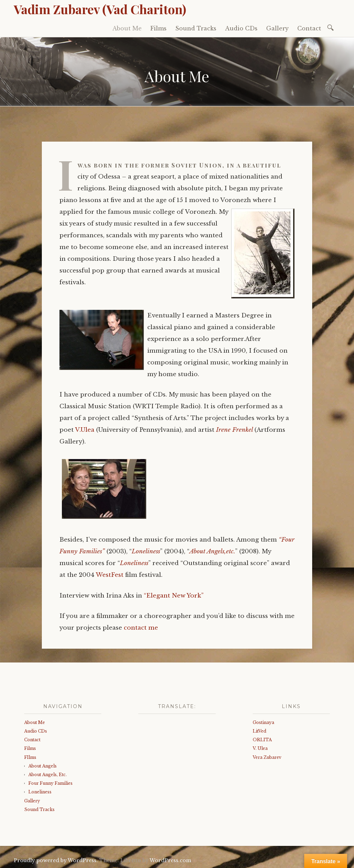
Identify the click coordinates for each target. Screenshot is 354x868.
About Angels (43, 766)
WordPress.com (170, 860)
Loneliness (146, 551)
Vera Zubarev (267, 757)
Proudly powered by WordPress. (56, 860)
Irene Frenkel (234, 430)
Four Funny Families (50, 783)
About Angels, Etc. (48, 775)
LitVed (259, 731)
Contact (309, 28)
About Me (127, 28)
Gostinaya (263, 722)
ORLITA (262, 740)
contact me (141, 628)
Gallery (277, 28)
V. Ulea (260, 748)
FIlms (30, 757)
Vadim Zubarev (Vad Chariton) (100, 9)
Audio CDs (241, 28)
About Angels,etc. (212, 551)
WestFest (110, 575)
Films (159, 28)
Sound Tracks (196, 28)
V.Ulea (85, 430)
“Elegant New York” (174, 596)
